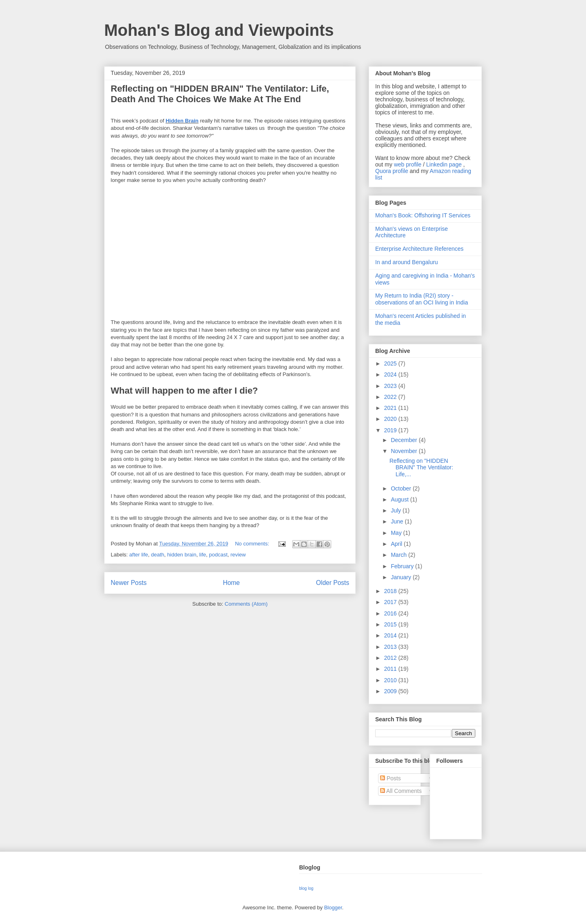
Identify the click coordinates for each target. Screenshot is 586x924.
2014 (391, 635)
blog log (306, 888)
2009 (391, 691)
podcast (218, 555)
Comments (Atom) (246, 604)
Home (232, 583)
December (405, 440)
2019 (391, 430)
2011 (391, 669)
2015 (391, 624)
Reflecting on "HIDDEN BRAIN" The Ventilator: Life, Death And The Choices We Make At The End (220, 94)
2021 (391, 408)
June (398, 521)
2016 (391, 613)
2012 (391, 658)
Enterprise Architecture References (419, 249)
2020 (391, 419)
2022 (391, 397)
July (397, 510)
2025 (391, 363)
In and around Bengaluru (407, 262)
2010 (391, 680)
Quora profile (392, 171)
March (399, 555)
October (402, 488)
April (397, 544)
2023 (391, 386)
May (397, 533)
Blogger (333, 908)
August (400, 499)
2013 (391, 647)
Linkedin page (444, 164)
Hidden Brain (182, 121)
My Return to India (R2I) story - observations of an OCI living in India (422, 299)
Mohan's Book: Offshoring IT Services (423, 215)
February (403, 566)
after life (139, 555)
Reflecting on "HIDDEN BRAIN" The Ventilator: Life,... (421, 468)
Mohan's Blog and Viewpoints (219, 30)
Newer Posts (129, 583)
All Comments (401, 791)
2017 (391, 602)
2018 (391, 591)
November (405, 451)
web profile (408, 164)
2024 (391, 374)
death (158, 555)
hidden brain (182, 555)
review (238, 555)
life (203, 555)
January (402, 577)
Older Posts (333, 583)
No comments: (253, 544)
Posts (390, 778)
